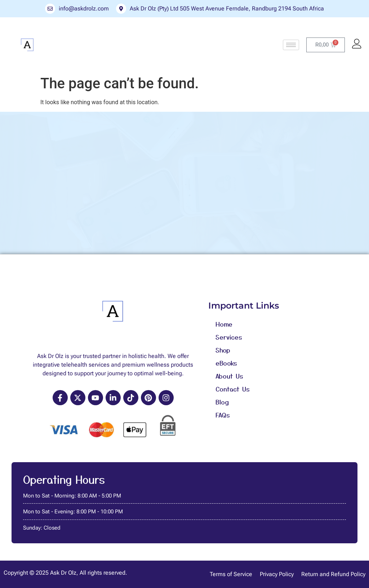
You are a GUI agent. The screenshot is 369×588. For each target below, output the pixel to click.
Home (224, 324)
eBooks (226, 363)
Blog (222, 402)
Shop (223, 350)
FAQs (223, 415)
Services (229, 337)
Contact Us (233, 389)
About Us (229, 376)
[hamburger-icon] (291, 45)
